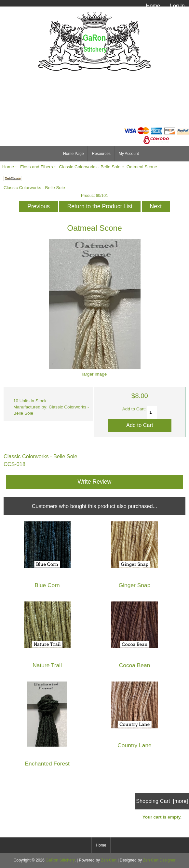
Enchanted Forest (47, 764)
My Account (129, 154)
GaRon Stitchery (60, 860)
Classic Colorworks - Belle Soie (90, 167)
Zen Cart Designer (159, 860)
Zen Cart (109, 860)
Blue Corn (47, 585)
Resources (101, 154)
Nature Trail (47, 665)
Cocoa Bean (135, 665)
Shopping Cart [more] (162, 801)
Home (153, 6)
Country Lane (134, 745)
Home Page (73, 154)
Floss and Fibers (36, 167)
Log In (177, 6)
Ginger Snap (135, 585)
